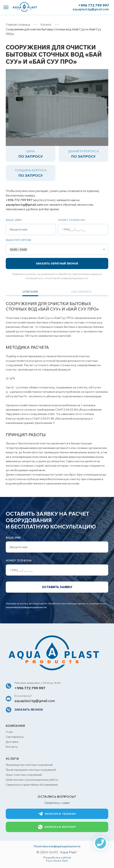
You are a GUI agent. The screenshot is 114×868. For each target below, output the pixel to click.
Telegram (57, 814)
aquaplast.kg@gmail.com (91, 9)
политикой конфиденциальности (67, 278)
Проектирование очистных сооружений (31, 770)
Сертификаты (15, 737)
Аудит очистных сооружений (24, 775)
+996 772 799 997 (94, 5)
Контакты (12, 747)
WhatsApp (57, 827)
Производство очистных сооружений (29, 765)
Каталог (46, 25)
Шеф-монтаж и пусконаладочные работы (32, 780)
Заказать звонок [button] (29, 710)
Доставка (12, 742)
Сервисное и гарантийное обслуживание (32, 785)
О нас (9, 732)
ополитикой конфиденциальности (26, 607)
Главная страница (18, 25)
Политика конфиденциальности (57, 846)
